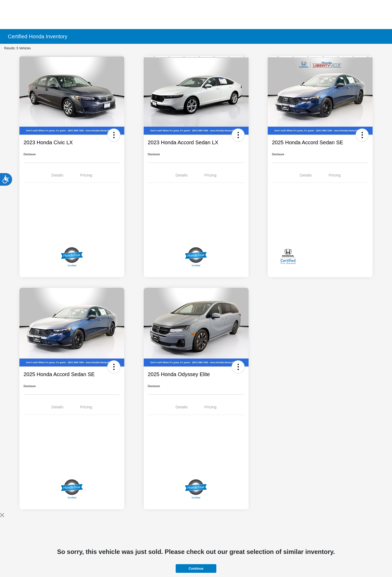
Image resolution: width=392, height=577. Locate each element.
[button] (114, 135)
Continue (196, 568)
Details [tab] (57, 175)
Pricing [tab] (86, 175)
